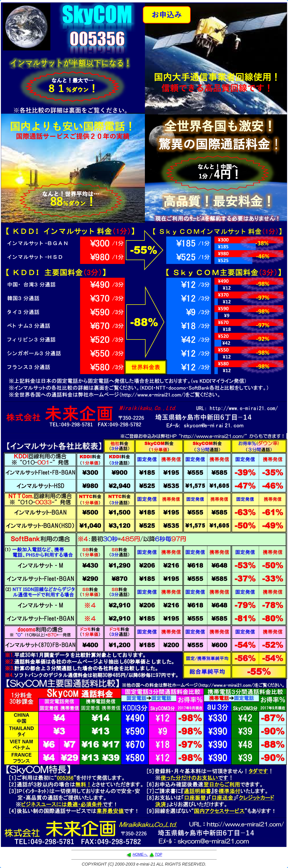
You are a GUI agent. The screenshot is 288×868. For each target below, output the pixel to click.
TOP (158, 854)
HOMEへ (140, 854)
